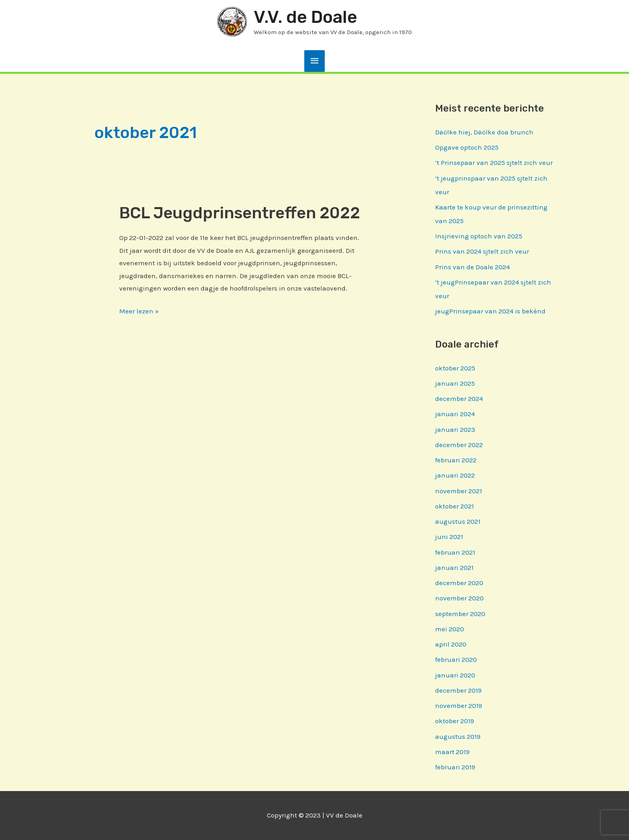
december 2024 (459, 399)
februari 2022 (456, 460)
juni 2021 (449, 537)
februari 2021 (455, 552)
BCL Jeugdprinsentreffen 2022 (240, 213)
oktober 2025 (455, 368)
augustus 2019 (458, 736)
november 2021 (459, 491)
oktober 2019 (455, 721)
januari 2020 (455, 675)
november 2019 (459, 706)
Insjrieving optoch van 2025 (479, 236)
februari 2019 (455, 767)
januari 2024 (455, 414)
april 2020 (451, 644)
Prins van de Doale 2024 (472, 267)
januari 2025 (455, 383)
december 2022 (459, 445)
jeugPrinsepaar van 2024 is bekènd (490, 311)
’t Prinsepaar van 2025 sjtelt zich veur (494, 163)
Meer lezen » (139, 311)
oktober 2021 (455, 506)
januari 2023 (455, 429)
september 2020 (460, 614)
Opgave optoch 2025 (467, 147)
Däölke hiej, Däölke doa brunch (484, 132)
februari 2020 (456, 659)
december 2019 (458, 690)
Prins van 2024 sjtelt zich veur (482, 251)
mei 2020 (450, 629)
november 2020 (459, 598)
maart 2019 (452, 752)
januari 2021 (454, 567)
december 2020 (459, 583)
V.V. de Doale (305, 17)
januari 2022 (455, 475)
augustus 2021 (458, 521)
